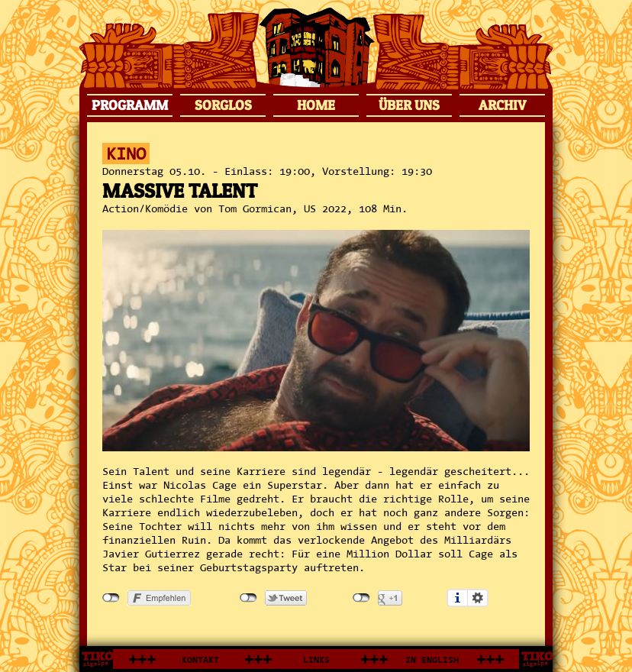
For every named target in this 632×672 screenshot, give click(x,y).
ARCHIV (502, 105)
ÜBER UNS (409, 105)
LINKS (316, 660)
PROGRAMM (130, 105)
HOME (316, 105)
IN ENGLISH (432, 660)
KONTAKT (200, 660)
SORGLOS (223, 105)
